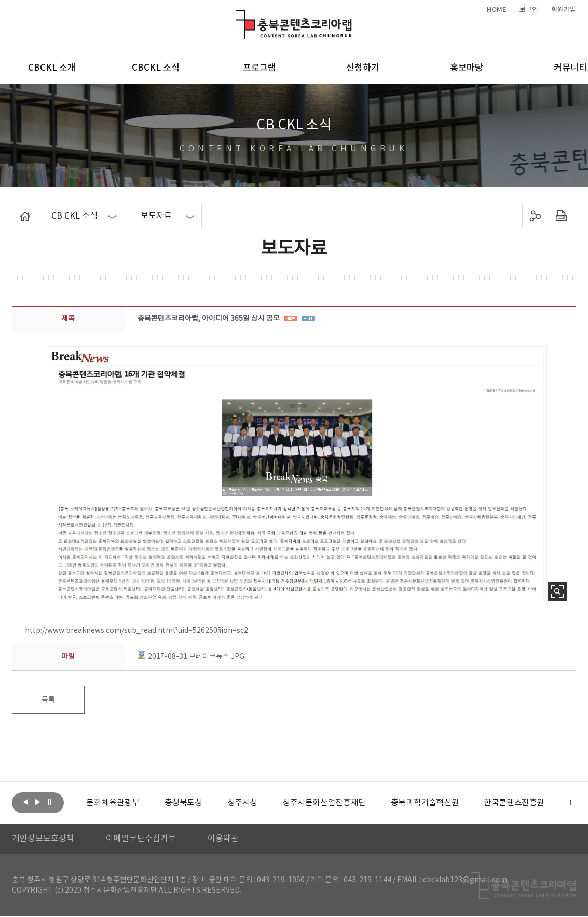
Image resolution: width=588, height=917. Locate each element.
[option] (113, 803)
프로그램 (259, 68)
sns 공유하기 (535, 215)
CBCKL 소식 (156, 68)
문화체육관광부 (113, 803)
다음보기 (38, 802)
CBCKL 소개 (52, 68)
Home (15, 209)
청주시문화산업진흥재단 (324, 803)
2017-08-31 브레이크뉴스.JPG (191, 657)
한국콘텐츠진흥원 (514, 803)
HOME (497, 10)
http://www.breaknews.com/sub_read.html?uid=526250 (121, 631)
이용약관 (223, 839)
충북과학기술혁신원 (425, 803)
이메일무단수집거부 (141, 839)
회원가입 (564, 10)
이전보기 (26, 802)
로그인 (529, 10)
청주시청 (242, 803)
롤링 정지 (50, 802)
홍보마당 (467, 68)
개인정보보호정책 (43, 839)
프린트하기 (560, 215)
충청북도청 (183, 803)
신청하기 (363, 68)
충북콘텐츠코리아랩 (238, 16)
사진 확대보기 (558, 591)
